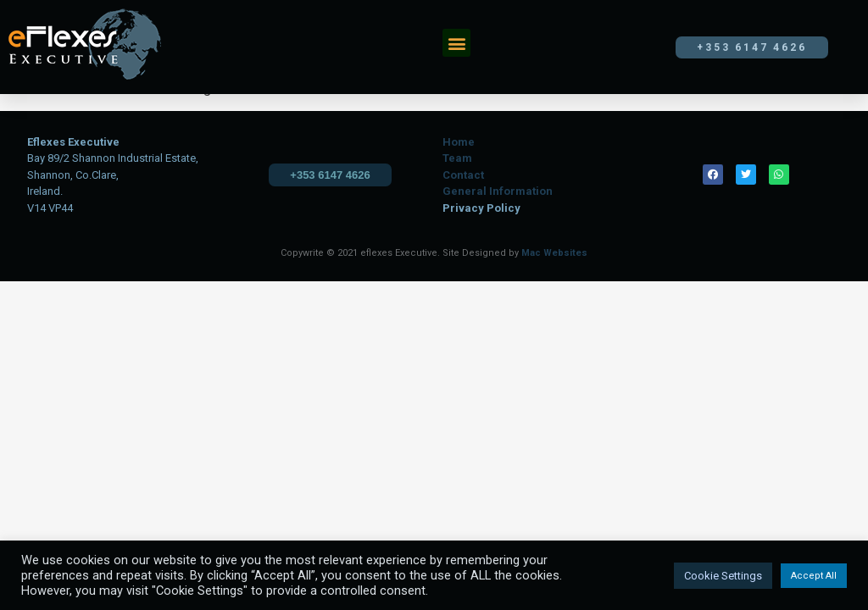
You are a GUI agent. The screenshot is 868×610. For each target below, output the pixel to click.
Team (457, 158)
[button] (456, 43)
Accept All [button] (814, 576)
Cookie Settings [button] (723, 576)
